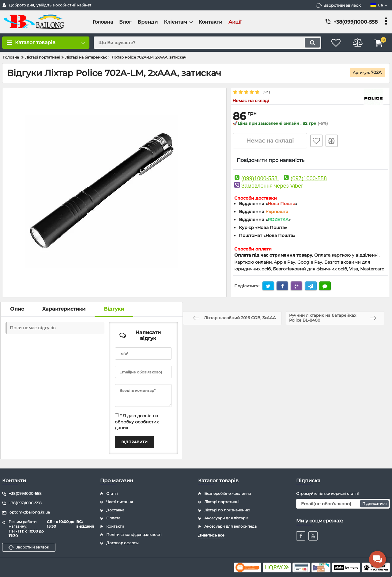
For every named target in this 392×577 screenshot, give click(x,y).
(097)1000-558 (309, 178)
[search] (207, 43)
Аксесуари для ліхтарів (226, 518)
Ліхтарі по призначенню (227, 510)
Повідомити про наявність (271, 160)
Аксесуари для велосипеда (230, 526)
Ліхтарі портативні (222, 502)
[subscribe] (343, 504)
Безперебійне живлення (228, 493)
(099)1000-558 (260, 178)
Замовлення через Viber (272, 186)
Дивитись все (211, 535)
